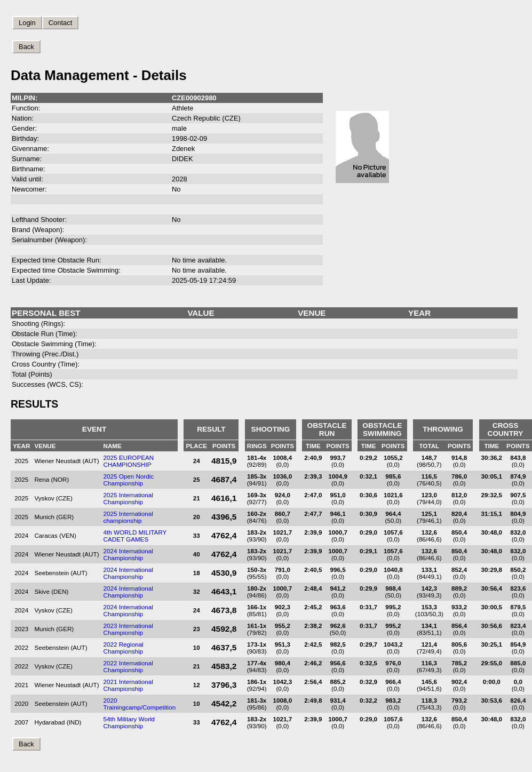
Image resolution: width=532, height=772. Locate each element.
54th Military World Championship (129, 722)
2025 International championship (128, 517)
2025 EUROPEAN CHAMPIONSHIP (129, 461)
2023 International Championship (128, 629)
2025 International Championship (128, 498)
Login (27, 23)
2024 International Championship (128, 554)
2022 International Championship (128, 666)
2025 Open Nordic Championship (129, 480)
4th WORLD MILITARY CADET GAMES (135, 536)
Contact (61, 23)
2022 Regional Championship (124, 648)
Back (26, 47)
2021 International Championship (128, 685)
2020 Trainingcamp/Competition (140, 704)
